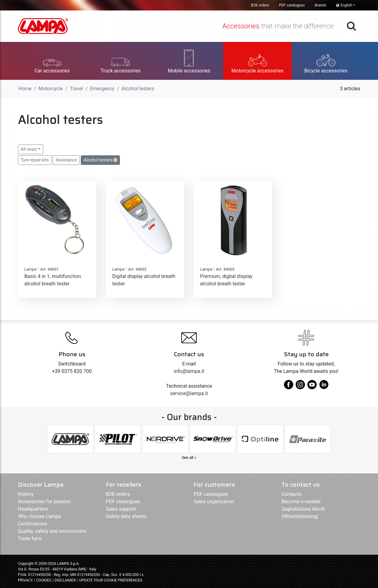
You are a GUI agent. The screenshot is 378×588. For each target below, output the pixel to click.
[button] (52, 61)
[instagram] (300, 387)
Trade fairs (30, 539)
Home (25, 89)
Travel (76, 89)
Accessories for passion (44, 502)
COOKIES (44, 580)
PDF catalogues (292, 5)
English (344, 5)
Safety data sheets (126, 516)
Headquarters (33, 509)
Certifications (33, 524)
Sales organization (214, 502)
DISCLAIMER (66, 580)
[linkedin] (324, 387)
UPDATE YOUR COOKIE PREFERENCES (111, 580)
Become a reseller (301, 502)
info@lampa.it (189, 371)
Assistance (66, 160)
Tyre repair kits (35, 160)
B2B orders (260, 5)
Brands (320, 5)
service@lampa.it (189, 393)
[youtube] (312, 387)
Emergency (102, 89)
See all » (189, 457)
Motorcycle (51, 89)
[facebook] (289, 387)
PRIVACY (25, 580)
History (26, 494)
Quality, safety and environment (52, 531)
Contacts (291, 494)
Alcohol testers (100, 160)
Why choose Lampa (39, 516)
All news (29, 149)
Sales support (121, 509)
